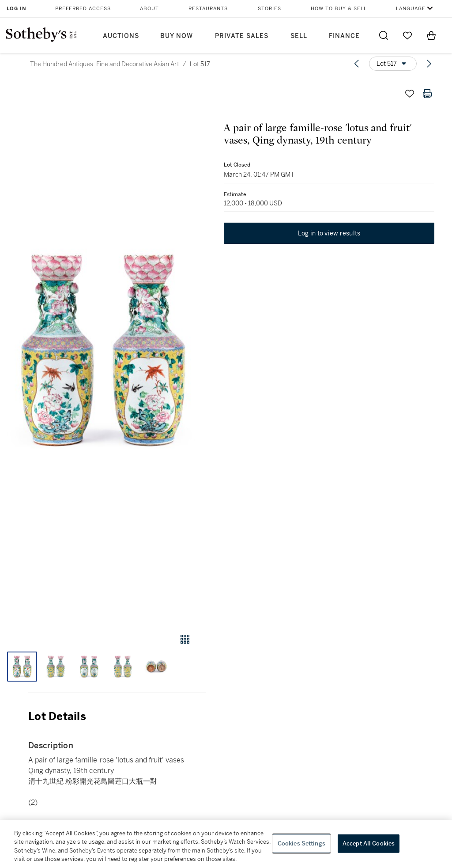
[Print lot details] (427, 94)
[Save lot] (410, 94)
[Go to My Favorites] (407, 35)
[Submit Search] (384, 35)
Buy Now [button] (177, 36)
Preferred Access (83, 9)
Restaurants (208, 9)
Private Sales (242, 36)
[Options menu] (393, 64)
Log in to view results (329, 233)
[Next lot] (429, 64)
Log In (17, 9)
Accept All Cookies (369, 843)
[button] (103, 351)
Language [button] (411, 9)
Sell (299, 36)
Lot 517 (200, 64)
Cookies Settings (301, 843)
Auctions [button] (121, 36)
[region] (226, 844)
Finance (344, 36)
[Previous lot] (357, 64)
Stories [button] (269, 9)
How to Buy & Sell (339, 9)
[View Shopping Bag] (431, 35)
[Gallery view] (185, 639)
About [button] (149, 9)
